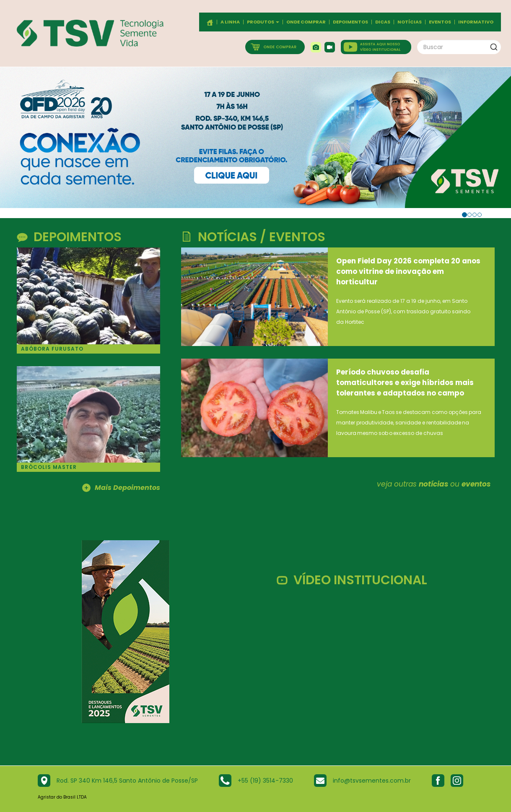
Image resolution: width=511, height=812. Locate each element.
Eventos (440, 22)
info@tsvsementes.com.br (372, 781)
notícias (433, 484)
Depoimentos (350, 22)
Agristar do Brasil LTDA (62, 797)
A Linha (230, 22)
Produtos (263, 22)
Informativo (476, 22)
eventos (476, 484)
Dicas (383, 22)
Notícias (410, 22)
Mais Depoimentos (121, 488)
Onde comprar (306, 22)
